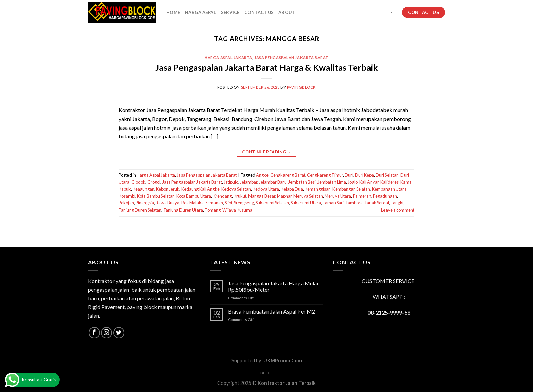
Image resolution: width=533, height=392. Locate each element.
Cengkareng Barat (288, 175)
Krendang (222, 196)
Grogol (154, 182)
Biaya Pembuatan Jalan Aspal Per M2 (272, 311)
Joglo (353, 182)
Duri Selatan (387, 175)
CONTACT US (259, 12)
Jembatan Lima (332, 182)
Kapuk (125, 189)
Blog (266, 373)
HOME (173, 12)
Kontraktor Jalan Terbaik (287, 383)
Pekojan (126, 203)
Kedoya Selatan (236, 189)
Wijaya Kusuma (237, 210)
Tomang (213, 210)
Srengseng (244, 203)
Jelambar (249, 182)
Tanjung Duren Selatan (140, 210)
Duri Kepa (364, 175)
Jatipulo (231, 182)
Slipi (228, 203)
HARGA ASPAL (201, 12)
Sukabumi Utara (306, 203)
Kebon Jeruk (168, 189)
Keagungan (143, 189)
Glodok (138, 182)
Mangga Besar (262, 196)
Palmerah (362, 196)
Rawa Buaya (168, 203)
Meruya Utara (338, 196)
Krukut (240, 196)
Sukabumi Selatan (272, 203)
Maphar (284, 196)
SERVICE (230, 12)
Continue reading (266, 152)
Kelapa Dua (292, 189)
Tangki (397, 203)
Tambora (354, 203)
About (287, 12)
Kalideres (390, 182)
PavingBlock (301, 87)
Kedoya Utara (266, 189)
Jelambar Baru (273, 182)
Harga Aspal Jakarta (228, 58)
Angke (262, 175)
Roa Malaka (192, 203)
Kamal (407, 182)
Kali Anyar (369, 182)
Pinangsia (145, 203)
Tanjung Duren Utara (183, 210)
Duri (349, 175)
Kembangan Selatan (351, 189)
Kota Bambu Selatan (156, 196)
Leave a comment (398, 210)
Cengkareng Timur (325, 175)
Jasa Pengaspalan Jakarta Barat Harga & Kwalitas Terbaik (266, 67)
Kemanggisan (318, 189)
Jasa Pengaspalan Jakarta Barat (291, 58)
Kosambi (127, 196)
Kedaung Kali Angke (200, 189)
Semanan (214, 203)
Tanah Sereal (377, 203)
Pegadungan (385, 196)
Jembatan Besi (302, 182)
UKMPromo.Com (283, 361)
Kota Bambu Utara (194, 196)
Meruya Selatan (308, 196)
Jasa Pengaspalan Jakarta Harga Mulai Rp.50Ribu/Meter (273, 286)
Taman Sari (333, 203)
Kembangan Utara (389, 189)
